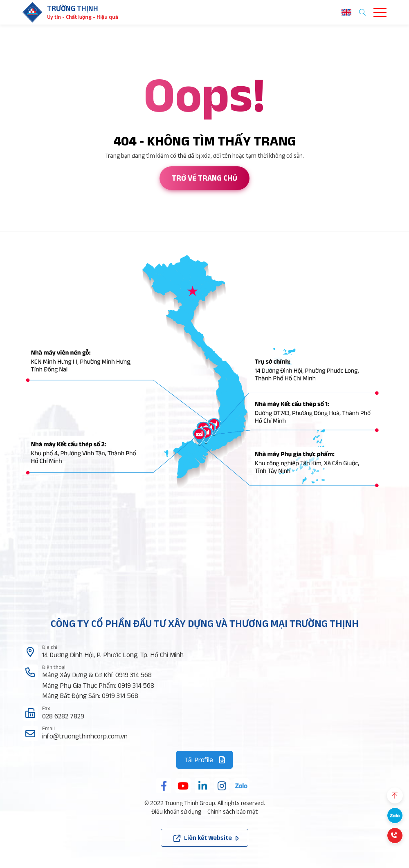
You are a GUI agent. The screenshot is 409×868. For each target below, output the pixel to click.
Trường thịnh (73, 8)
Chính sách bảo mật (233, 811)
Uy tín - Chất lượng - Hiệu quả (83, 17)
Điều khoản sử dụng (176, 811)
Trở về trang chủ (204, 178)
